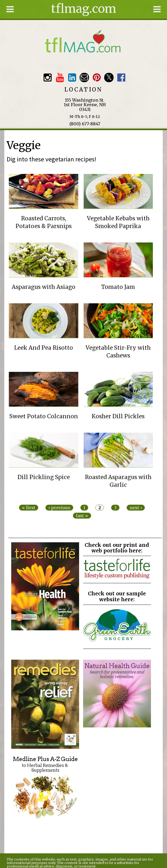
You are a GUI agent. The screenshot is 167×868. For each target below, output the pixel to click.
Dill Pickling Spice (44, 477)
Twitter (109, 77)
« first (29, 508)
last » (82, 516)
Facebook (121, 77)
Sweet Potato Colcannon (44, 416)
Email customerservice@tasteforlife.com (84, 77)
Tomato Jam (118, 287)
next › (136, 508)
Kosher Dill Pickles (118, 416)
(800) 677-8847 (85, 124)
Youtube (60, 77)
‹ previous (59, 508)
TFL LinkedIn (72, 77)
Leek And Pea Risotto (44, 348)
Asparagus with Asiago (44, 287)
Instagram (48, 77)
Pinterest (97, 77)
